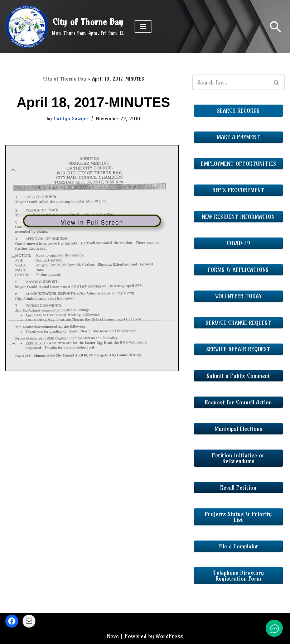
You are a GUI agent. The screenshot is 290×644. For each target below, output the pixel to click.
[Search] (275, 27)
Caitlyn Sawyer (71, 119)
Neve (113, 636)
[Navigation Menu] (143, 27)
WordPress (169, 636)
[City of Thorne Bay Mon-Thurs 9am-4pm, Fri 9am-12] (65, 27)
